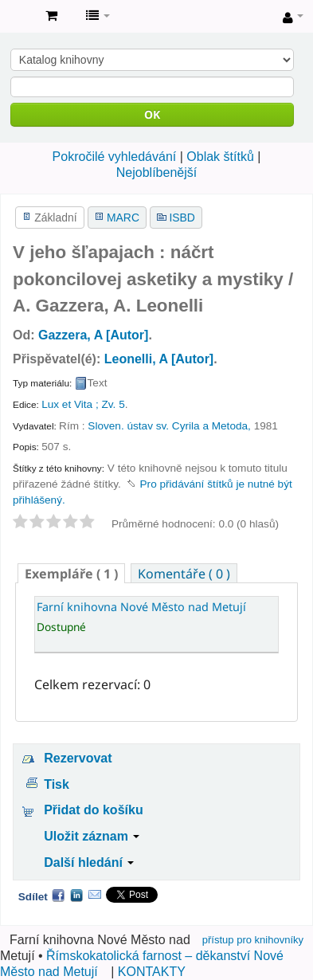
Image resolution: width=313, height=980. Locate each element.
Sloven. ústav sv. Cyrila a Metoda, (169, 426)
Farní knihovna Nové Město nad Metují (17, 17)
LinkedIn (76, 895)
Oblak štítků (220, 157)
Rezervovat (78, 758)
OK (152, 114)
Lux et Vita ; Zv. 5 (83, 404)
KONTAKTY (152, 972)
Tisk (57, 784)
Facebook (58, 895)
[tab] (71, 573)
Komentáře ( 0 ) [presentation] (184, 574)
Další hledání (89, 862)
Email (95, 895)
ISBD (182, 218)
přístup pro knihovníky (253, 940)
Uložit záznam (92, 836)
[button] (51, 16)
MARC (123, 218)
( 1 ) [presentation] (71, 574)
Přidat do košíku (93, 810)
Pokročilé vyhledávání (115, 157)
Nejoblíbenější (156, 172)
